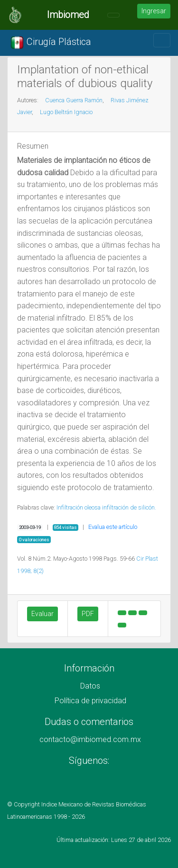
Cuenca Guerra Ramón (74, 100)
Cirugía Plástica (51, 43)
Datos (90, 686)
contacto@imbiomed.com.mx (90, 739)
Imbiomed (68, 15)
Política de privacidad (90, 701)
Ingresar (154, 11)
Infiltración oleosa (79, 507)
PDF (88, 614)
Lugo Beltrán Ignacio (66, 112)
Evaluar (42, 614)
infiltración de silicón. (129, 507)
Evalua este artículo (113, 527)
